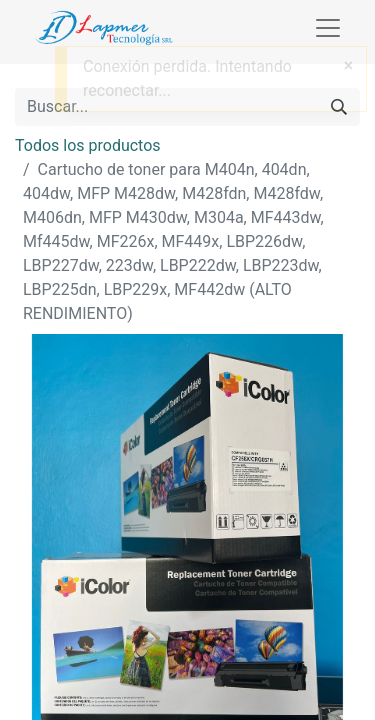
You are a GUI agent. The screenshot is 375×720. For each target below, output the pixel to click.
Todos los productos (88, 145)
